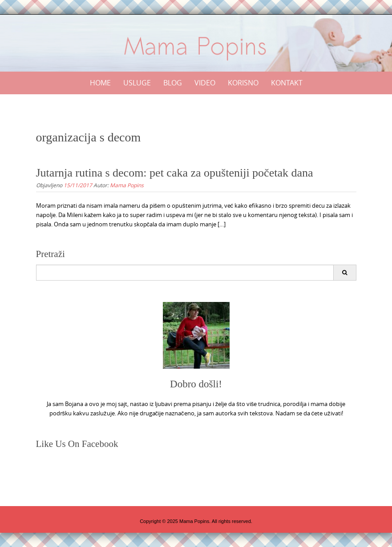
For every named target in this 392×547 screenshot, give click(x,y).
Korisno (243, 83)
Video (205, 83)
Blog (173, 83)
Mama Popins (127, 185)
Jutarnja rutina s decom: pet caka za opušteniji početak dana (175, 173)
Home (100, 83)
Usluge (137, 83)
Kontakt (287, 83)
